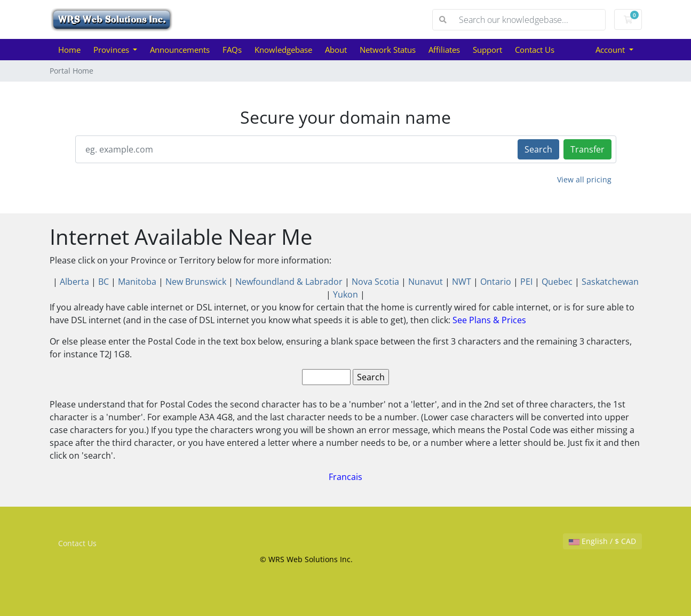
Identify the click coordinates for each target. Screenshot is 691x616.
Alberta (74, 282)
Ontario (496, 282)
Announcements (180, 50)
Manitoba (137, 282)
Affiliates (444, 50)
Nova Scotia (375, 282)
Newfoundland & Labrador (289, 282)
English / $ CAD (602, 541)
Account (611, 50)
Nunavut (426, 282)
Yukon (345, 294)
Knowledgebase (283, 50)
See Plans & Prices (489, 320)
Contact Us (535, 50)
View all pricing (584, 179)
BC (104, 282)
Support (487, 50)
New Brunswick (196, 282)
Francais (345, 477)
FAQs (232, 50)
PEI (526, 282)
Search (538, 149)
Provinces (112, 50)
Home (69, 50)
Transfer (587, 149)
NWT (462, 282)
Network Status (388, 50)
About (336, 50)
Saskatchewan (610, 282)
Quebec (557, 282)
